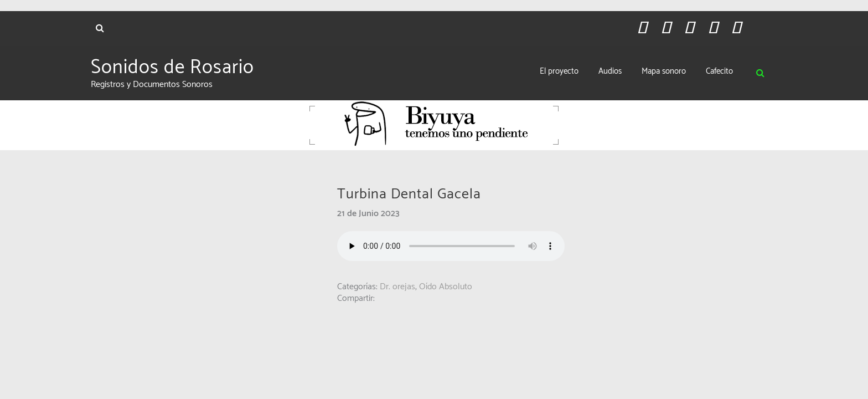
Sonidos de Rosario (172, 68)
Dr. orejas (397, 287)
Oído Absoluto (446, 287)
